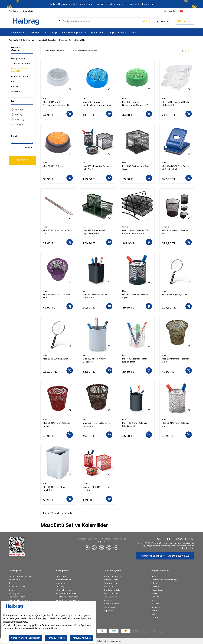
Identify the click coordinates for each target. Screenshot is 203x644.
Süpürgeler (109, 611)
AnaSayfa (13, 11)
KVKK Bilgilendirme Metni (20, 600)
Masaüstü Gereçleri (47, 40)
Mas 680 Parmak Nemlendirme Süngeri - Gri (56, 103)
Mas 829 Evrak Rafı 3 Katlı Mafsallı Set (175, 103)
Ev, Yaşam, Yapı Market (74, 32)
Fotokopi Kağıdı (111, 580)
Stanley (155, 593)
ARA (145, 21)
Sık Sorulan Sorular (17, 586)
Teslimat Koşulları (17, 597)
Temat (17, 125)
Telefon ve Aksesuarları (67, 597)
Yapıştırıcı (16, 92)
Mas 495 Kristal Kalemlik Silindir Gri (95, 360)
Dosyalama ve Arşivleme (68, 600)
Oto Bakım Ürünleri (113, 590)
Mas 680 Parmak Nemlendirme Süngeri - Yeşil (137, 103)
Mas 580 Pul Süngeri (54, 166)
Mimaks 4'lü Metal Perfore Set (175, 232)
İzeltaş (155, 611)
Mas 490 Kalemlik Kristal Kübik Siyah (95, 296)
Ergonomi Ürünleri (20, 76)
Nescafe (155, 586)
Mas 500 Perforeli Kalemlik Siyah (136, 296)
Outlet (134, 32)
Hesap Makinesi (19, 58)
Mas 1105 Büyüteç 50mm (175, 295)
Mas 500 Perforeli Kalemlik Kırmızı (56, 424)
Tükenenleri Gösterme (85, 51)
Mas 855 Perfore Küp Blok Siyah (136, 168)
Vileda (154, 583)
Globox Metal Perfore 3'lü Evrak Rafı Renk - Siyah (135, 232)
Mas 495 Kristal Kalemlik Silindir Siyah (135, 424)
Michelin (155, 604)
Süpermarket (18, 32)
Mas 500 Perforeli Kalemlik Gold (175, 360)
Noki (154, 614)
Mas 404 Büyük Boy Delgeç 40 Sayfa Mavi (176, 168)
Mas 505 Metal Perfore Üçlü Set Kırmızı (97, 489)
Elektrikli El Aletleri (112, 604)
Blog (11, 590)
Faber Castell (158, 590)
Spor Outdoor (98, 32)
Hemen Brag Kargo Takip (20, 576)
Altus (154, 576)
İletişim (12, 583)
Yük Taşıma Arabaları (114, 576)
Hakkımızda (14, 580)
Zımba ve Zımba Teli (21, 63)
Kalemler (108, 600)
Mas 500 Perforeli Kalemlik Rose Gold (96, 424)
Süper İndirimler (118, 32)
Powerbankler (110, 583)
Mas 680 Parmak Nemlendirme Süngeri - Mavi (97, 103)
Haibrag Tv (14, 593)
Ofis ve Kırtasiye (64, 590)
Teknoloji (34, 32)
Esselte (155, 617)
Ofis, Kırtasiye (51, 32)
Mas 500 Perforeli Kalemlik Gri (175, 424)
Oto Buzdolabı (111, 597)
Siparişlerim (28, 11)
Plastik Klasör (110, 586)
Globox (17, 109)
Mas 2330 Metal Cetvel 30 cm (56, 232)
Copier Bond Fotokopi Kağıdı (165, 580)
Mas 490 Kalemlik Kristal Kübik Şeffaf (135, 360)
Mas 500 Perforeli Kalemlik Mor (56, 296)
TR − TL (187, 11)
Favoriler (170, 11)
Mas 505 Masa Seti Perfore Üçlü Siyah (97, 168)
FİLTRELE (22, 160)
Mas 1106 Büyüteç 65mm (56, 359)
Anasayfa (13, 40)
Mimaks (18, 120)
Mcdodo (155, 597)
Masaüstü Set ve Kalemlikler (19, 70)
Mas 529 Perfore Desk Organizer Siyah (94, 232)
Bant (13, 81)
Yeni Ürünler (62, 576)
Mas (17, 115)
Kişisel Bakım (110, 607)
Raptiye (15, 86)
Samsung (156, 607)
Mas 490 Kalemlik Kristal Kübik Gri (55, 489)
